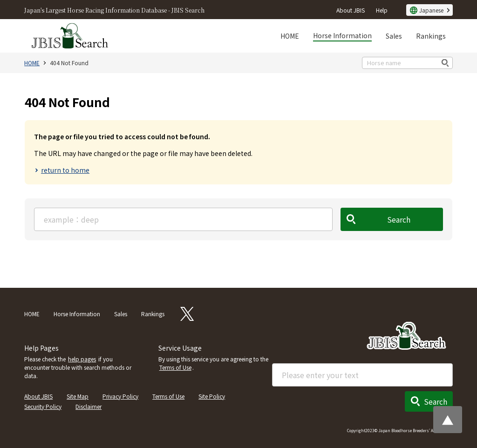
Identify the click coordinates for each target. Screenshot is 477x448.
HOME (290, 36)
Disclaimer (89, 406)
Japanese (431, 10)
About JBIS (351, 10)
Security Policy (43, 406)
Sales (394, 36)
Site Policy (212, 396)
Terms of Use (175, 367)
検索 (446, 63)
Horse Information (342, 35)
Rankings (431, 36)
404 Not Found (69, 63)
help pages (82, 359)
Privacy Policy (120, 396)
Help (382, 10)
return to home (65, 170)
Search (399, 219)
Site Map (78, 396)
